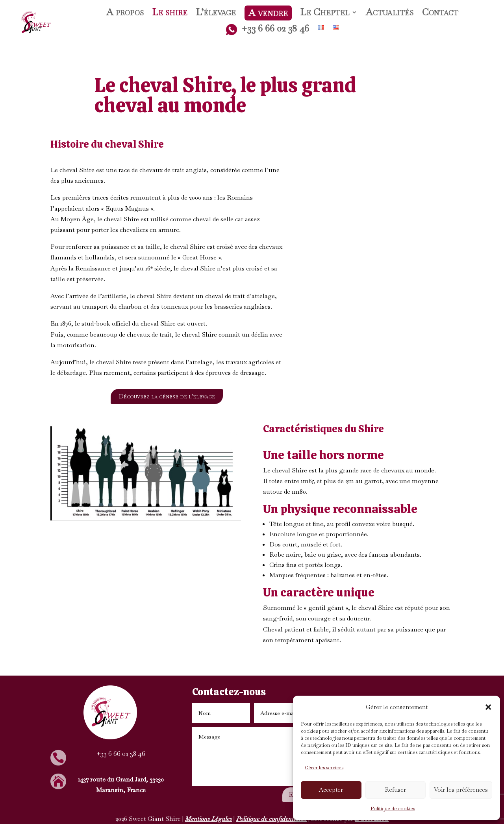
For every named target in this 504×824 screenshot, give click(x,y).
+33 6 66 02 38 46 (267, 30)
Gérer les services (324, 768)
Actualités (390, 14)
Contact (440, 14)
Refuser (396, 790)
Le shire (170, 14)
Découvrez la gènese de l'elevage (167, 396)
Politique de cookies (393, 809)
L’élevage (216, 14)
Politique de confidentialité (271, 819)
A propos (125, 14)
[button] (488, 707)
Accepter (331, 790)
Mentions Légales (208, 819)
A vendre (268, 13)
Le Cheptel (325, 14)
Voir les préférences (461, 790)
